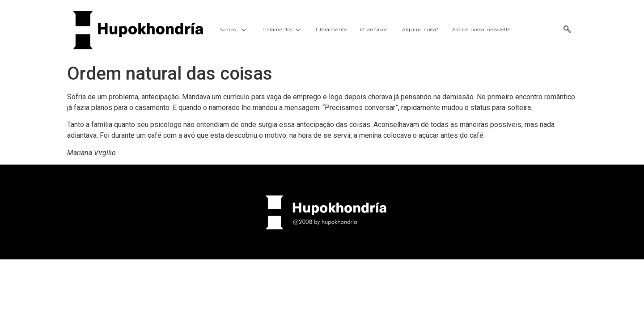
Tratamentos (282, 30)
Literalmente (331, 30)
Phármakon (374, 30)
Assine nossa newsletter (482, 30)
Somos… (234, 30)
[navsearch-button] (567, 30)
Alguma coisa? (420, 30)
